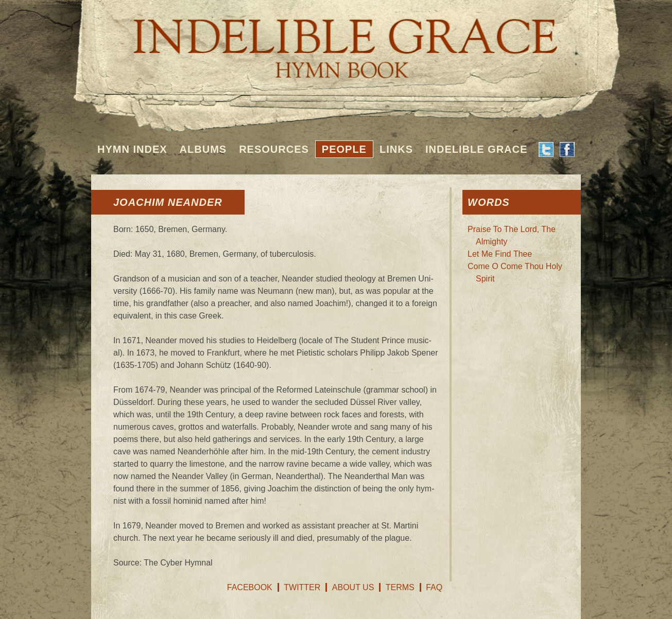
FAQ (434, 587)
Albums (203, 149)
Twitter (302, 587)
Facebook (250, 587)
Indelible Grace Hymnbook (336, 41)
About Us (353, 587)
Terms (400, 587)
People (344, 149)
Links (396, 149)
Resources (274, 149)
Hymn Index (132, 149)
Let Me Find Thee (500, 254)
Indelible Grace (476, 149)
